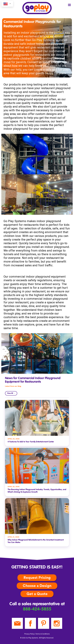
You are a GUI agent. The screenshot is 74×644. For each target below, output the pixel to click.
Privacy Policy (29, 634)
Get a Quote (37, 594)
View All (11, 393)
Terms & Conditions (43, 634)
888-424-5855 (37, 609)
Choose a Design (37, 586)
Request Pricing (37, 578)
